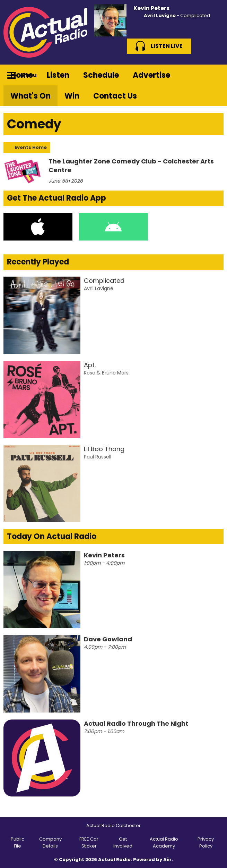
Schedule (101, 75)
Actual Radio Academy (164, 842)
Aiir (167, 859)
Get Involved (123, 842)
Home (22, 75)
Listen (58, 75)
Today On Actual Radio (52, 536)
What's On (30, 96)
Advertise (151, 75)
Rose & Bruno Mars (106, 373)
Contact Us (115, 96)
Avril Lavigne (160, 15)
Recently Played (38, 262)
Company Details (50, 842)
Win (72, 96)
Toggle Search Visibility (213, 75)
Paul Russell (98, 457)
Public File (18, 842)
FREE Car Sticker (89, 842)
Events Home (31, 147)
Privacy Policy (206, 842)
